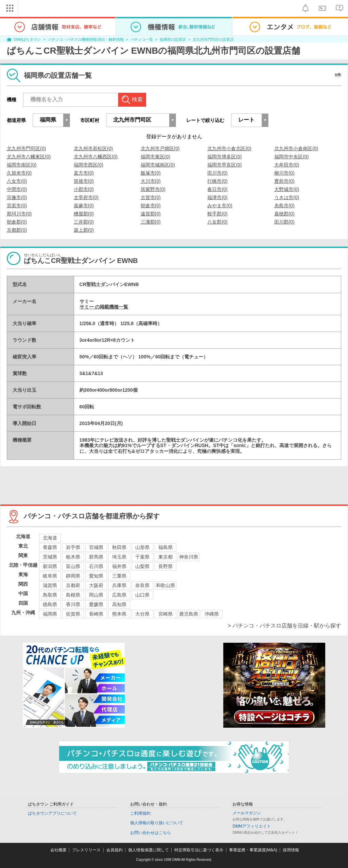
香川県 (73, 604)
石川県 (96, 566)
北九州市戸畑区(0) (160, 148)
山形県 (142, 547)
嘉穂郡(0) (284, 214)
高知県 (119, 604)
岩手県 (73, 547)
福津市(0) (217, 197)
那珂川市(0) (19, 214)
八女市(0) (17, 181)
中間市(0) (17, 189)
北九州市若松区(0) (93, 148)
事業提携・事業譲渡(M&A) (253, 850)
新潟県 (50, 566)
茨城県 (50, 557)
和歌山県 (166, 585)
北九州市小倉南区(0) (296, 148)
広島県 (119, 595)
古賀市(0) (151, 197)
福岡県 (50, 614)
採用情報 (291, 850)
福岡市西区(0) (89, 165)
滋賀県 (50, 585)
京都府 (73, 585)
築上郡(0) (84, 230)
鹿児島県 (189, 614)
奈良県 (142, 585)
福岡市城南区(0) (158, 165)
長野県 (166, 566)
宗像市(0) (17, 197)
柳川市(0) (284, 173)
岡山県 (96, 595)
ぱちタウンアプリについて (52, 813)
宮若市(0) (17, 206)
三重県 (119, 576)
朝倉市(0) (151, 206)
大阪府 (96, 585)
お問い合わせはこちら (151, 833)
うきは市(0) (287, 197)
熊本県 (119, 614)
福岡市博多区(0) (224, 157)
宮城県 (96, 547)
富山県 (73, 566)
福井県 (119, 566)
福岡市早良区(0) (224, 165)
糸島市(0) (284, 206)
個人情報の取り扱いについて (157, 823)
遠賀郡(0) (151, 214)
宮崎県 (166, 614)
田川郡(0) (284, 222)
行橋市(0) (217, 181)
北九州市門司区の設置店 (213, 39)
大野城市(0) (287, 189)
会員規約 (115, 850)
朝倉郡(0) (17, 222)
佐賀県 (73, 614)
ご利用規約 (140, 813)
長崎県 (96, 614)
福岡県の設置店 (173, 39)
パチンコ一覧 (142, 39)
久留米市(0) (19, 173)
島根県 (73, 595)
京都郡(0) (17, 230)
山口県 (142, 595)
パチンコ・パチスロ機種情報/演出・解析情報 (86, 39)
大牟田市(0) (287, 165)
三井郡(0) (84, 222)
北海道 (50, 538)
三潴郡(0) (151, 222)
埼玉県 (119, 557)
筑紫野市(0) (153, 189)
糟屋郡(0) (84, 214)
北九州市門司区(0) (26, 148)
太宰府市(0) (86, 197)
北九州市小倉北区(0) (229, 148)
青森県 (50, 547)
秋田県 (119, 547)
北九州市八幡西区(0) (96, 157)
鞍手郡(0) (217, 214)
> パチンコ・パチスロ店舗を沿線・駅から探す (284, 626)
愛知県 (96, 576)
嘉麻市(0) (84, 206)
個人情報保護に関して (149, 850)
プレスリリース (86, 850)
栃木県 (73, 557)
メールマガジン (247, 813)
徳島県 (50, 604)
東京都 (166, 557)
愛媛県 (96, 604)
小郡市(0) (84, 189)
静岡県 (73, 576)
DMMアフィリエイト (252, 826)
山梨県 (142, 566)
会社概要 (58, 850)
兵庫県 (119, 585)
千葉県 (142, 557)
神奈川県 (189, 557)
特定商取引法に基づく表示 (199, 850)
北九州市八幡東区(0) (29, 157)
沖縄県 (212, 614)
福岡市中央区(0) (291, 157)
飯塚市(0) (151, 173)
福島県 (166, 547)
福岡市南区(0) (22, 165)
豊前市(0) (284, 181)
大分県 (142, 614)
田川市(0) (217, 173)
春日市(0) (217, 189)
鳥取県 (50, 595)
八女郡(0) (217, 222)
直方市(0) (84, 173)
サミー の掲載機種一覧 (104, 307)
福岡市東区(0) (155, 157)
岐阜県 (50, 576)
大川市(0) (151, 181)
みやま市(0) (220, 206)
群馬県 (96, 557)
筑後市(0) (84, 181)
